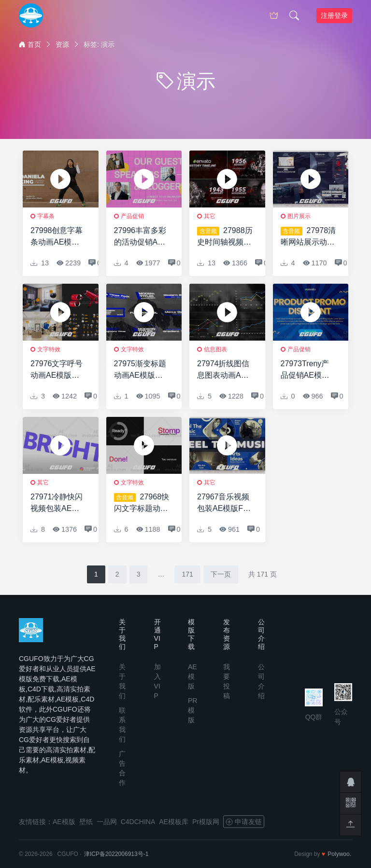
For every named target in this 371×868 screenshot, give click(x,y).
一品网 (107, 822)
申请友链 (244, 822)
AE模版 (193, 676)
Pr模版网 (206, 822)
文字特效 (49, 349)
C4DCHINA (138, 822)
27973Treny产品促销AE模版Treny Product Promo (305, 370)
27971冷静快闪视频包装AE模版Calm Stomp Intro (57, 503)
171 (187, 574)
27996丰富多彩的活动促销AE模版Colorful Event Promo (140, 237)
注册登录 (334, 15)
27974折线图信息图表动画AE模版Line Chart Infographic (223, 370)
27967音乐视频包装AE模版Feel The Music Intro (225, 503)
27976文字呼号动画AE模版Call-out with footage (57, 370)
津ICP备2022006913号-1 (116, 854)
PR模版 (193, 710)
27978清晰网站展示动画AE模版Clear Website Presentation (308, 237)
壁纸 (86, 822)
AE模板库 (174, 822)
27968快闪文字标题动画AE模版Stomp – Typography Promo (142, 503)
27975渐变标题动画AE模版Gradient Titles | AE (141, 370)
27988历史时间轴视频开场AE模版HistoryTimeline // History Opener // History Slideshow (225, 237)
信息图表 (215, 349)
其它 (210, 216)
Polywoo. (339, 854)
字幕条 (46, 216)
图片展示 (299, 216)
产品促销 (132, 216)
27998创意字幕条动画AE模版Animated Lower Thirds (58, 237)
